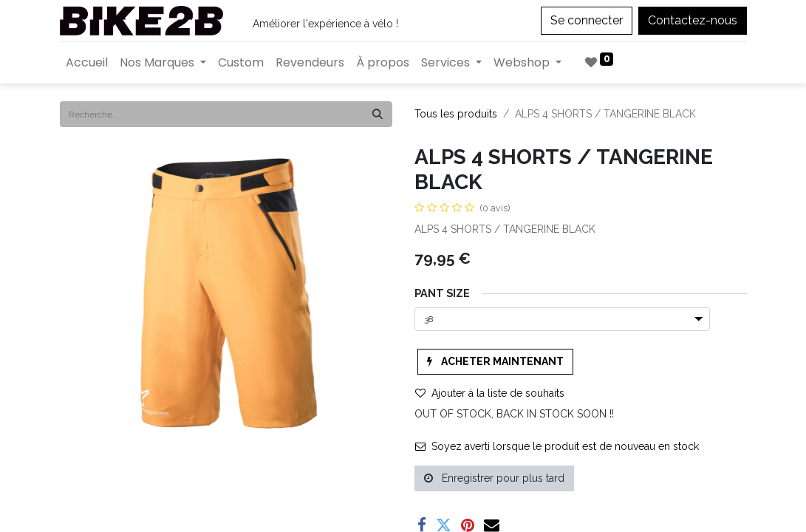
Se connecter (587, 20)
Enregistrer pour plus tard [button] (494, 478)
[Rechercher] (378, 114)
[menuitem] (87, 63)
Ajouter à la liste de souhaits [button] (490, 393)
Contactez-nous (693, 20)
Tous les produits (456, 114)
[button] (495, 362)
